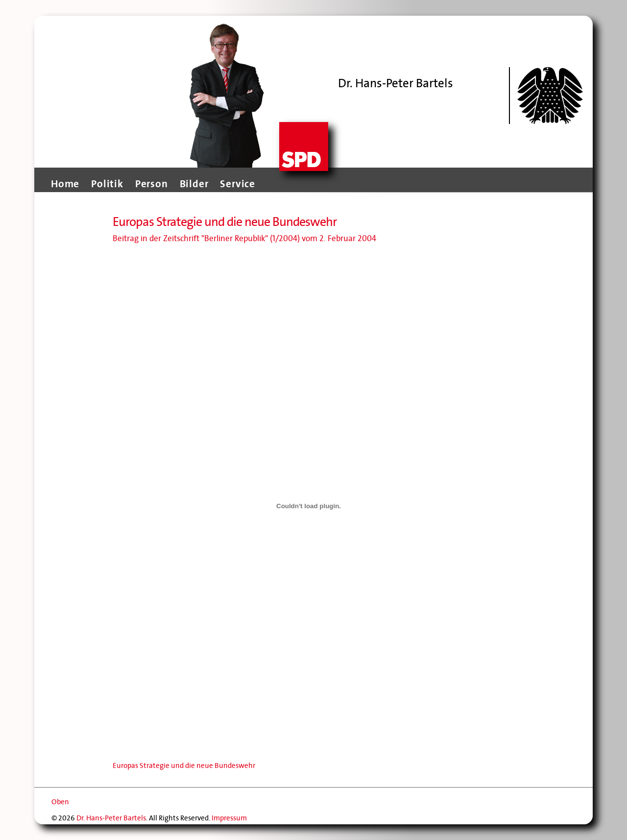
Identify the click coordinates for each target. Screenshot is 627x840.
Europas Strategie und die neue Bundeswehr (184, 766)
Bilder (194, 184)
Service (238, 184)
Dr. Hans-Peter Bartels (111, 818)
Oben (60, 802)
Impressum (229, 818)
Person (152, 184)
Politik (107, 184)
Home (65, 184)
